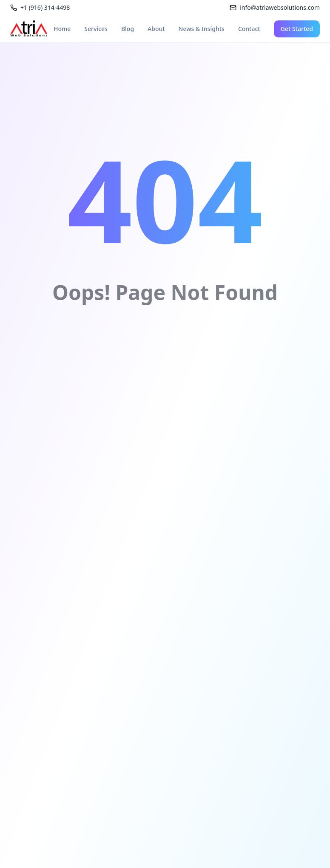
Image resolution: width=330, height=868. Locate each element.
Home (62, 29)
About (156, 29)
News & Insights (202, 29)
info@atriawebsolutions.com (280, 7)
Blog (128, 29)
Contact (249, 29)
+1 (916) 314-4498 (45, 7)
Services (96, 29)
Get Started (297, 29)
